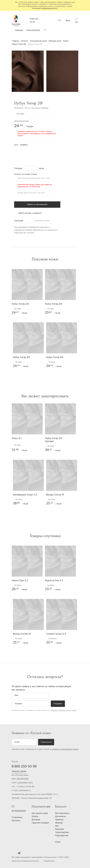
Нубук (66, 41)
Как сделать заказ (40, 813)
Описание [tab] (19, 221)
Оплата (35, 816)
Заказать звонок (19, 771)
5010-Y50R (56, 154)
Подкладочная (62, 836)
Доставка (36, 820)
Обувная (19, 31)
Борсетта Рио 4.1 (54, 581)
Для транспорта (62, 813)
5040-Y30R (39, 154)
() (58, 21)
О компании (17, 817)
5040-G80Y (17, 158)
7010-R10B (56, 150)
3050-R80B (39, 150)
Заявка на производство (37, 204)
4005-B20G (22, 158)
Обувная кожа (55, 41)
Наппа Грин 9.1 (20, 581)
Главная (15, 41)
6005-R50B (44, 150)
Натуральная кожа (38, 41)
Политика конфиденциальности (25, 861)
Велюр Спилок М (55, 495)
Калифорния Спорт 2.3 (25, 495)
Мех (57, 826)
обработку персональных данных (64, 710)
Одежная (59, 820)
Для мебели (60, 816)
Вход (68, 21)
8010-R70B (22, 154)
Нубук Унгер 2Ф (19, 44)
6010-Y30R (44, 154)
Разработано (55, 861)
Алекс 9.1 (17, 438)
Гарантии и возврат (40, 823)
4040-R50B (50, 150)
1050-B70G (28, 150)
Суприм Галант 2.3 (56, 634)
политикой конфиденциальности (45, 8)
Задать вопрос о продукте (28, 213)
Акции (58, 842)
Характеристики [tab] (42, 221)
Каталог (25, 41)
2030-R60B (33, 150)
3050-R (33, 154)
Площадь (18, 168)
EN (76, 22)
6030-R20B (28, 154)
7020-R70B (17, 154)
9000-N (50, 154)
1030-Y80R (22, 150)
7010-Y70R (17, 150)
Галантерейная (33, 31)
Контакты (16, 821)
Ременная (60, 829)
